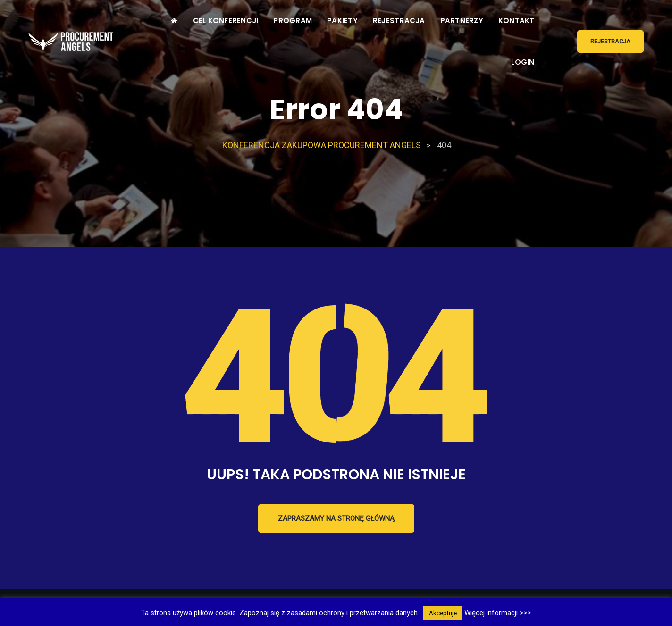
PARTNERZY (462, 21)
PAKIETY (342, 21)
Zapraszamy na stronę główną (336, 518)
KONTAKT (517, 21)
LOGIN (523, 62)
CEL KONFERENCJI (226, 21)
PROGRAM (293, 21)
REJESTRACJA (399, 21)
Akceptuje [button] (443, 613)
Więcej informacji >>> (498, 613)
